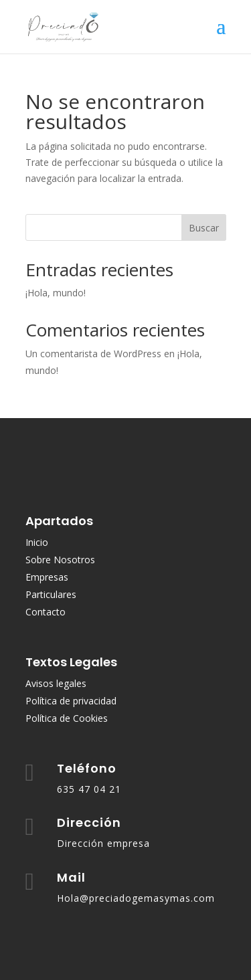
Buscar (204, 228)
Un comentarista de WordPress (93, 354)
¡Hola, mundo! (56, 293)
